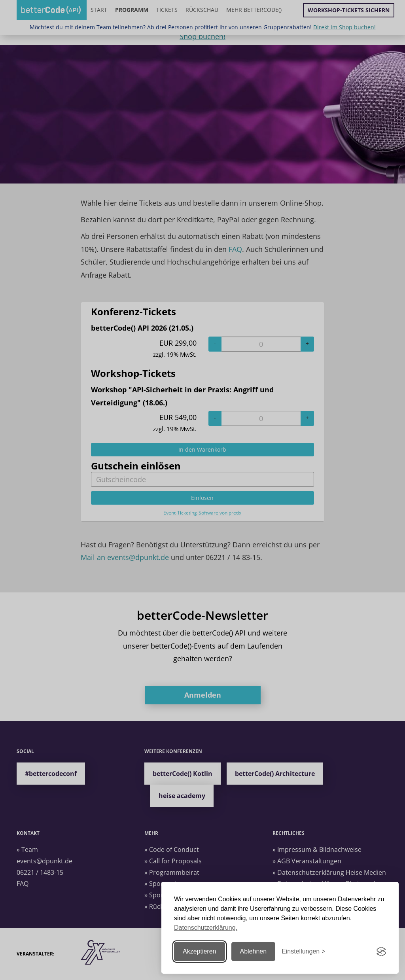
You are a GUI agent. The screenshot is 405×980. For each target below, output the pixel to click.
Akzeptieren (200, 951)
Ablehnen (254, 951)
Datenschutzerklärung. (206, 928)
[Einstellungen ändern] (303, 952)
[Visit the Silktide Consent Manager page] (381, 952)
